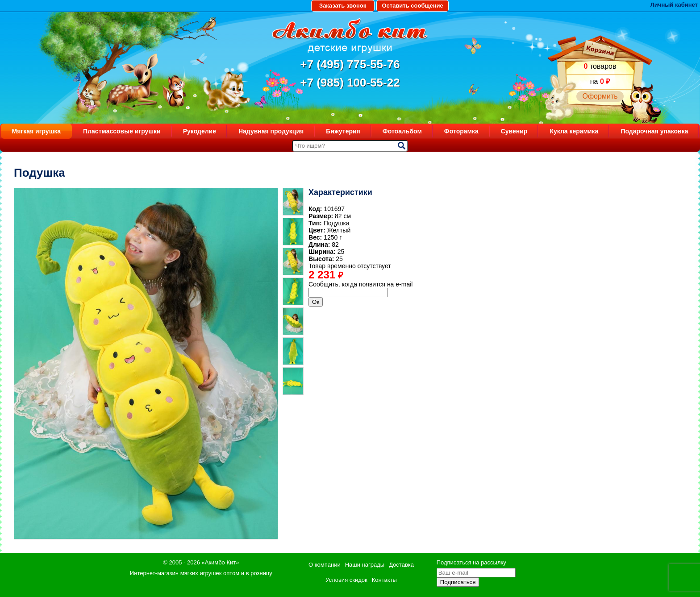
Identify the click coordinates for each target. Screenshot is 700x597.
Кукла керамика (574, 131)
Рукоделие (200, 131)
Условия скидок (346, 580)
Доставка (401, 565)
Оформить (600, 96)
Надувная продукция (271, 131)
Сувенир (514, 131)
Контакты (384, 580)
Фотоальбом (402, 131)
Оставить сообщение (412, 6)
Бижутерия (343, 131)
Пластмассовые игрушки (122, 131)
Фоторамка (461, 131)
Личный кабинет (674, 5)
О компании (325, 565)
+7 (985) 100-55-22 (350, 83)
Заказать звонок (343, 6)
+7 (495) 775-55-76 (350, 64)
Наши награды (365, 565)
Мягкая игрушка (37, 131)
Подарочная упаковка (654, 131)
